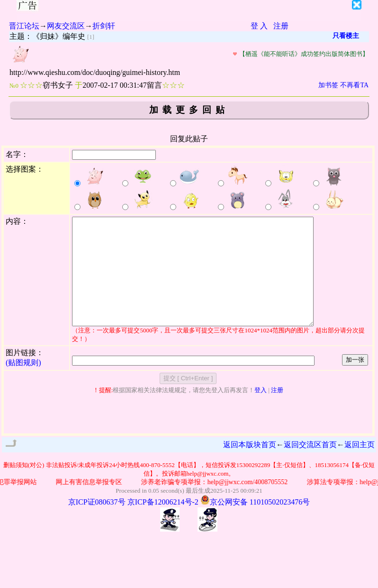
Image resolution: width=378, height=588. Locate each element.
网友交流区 (66, 26)
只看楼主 (346, 36)
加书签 (328, 85)
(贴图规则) (23, 384)
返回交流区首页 (310, 466)
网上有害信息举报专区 (90, 503)
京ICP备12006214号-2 (163, 523)
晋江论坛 (24, 26)
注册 (281, 26)
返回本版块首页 (250, 466)
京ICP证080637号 (97, 523)
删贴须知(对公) (24, 486)
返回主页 (360, 466)
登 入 (259, 26)
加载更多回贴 (189, 110)
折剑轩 (104, 26)
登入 (261, 411)
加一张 (355, 381)
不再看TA (354, 85)
